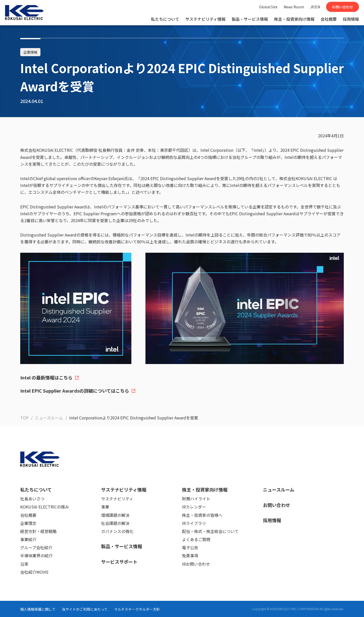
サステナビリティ (117, 499)
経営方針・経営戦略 (38, 531)
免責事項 (190, 556)
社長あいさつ (32, 499)
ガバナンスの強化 (117, 531)
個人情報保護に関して (38, 609)
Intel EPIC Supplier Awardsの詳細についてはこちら (78, 391)
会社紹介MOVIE (34, 572)
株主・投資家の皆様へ (202, 515)
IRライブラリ (194, 523)
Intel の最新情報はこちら (50, 377)
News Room (294, 7)
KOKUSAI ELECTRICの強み (45, 507)
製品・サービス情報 (250, 19)
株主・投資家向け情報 (294, 19)
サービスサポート (119, 562)
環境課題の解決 (115, 515)
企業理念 (28, 523)
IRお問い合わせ (196, 564)
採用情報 (351, 19)
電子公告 (190, 547)
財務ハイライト (196, 499)
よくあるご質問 (196, 539)
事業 (105, 507)
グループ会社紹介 (36, 547)
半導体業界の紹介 (36, 556)
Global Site (268, 7)
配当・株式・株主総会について (210, 531)
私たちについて (165, 19)
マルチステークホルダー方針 (137, 609)
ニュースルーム (279, 490)
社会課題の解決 (115, 523)
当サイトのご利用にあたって (85, 609)
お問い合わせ (343, 7)
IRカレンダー (194, 507)
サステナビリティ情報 (205, 19)
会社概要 (329, 19)
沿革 (24, 564)
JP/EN (315, 7)
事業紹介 (28, 539)
